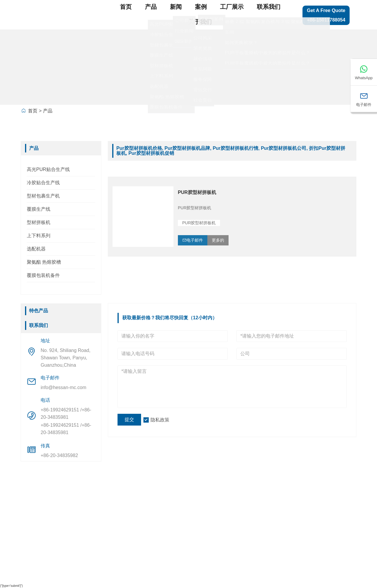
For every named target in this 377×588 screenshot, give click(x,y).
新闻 (176, 7)
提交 (129, 420)
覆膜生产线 (39, 209)
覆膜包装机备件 (43, 275)
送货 (30, 501)
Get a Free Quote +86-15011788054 (326, 15)
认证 (30, 538)
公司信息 (86, 501)
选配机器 (36, 249)
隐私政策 (160, 420)
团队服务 (36, 513)
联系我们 (269, 7)
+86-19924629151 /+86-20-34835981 (66, 413)
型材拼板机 (39, 222)
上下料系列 (39, 236)
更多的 (218, 240)
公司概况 (86, 513)
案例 (201, 7)
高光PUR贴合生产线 (48, 169)
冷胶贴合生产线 (43, 183)
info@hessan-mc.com (63, 387)
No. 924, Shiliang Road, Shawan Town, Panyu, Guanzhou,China (66, 358)
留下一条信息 (320, 513)
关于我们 (200, 22)
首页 (126, 7)
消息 (30, 526)
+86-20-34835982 (59, 455)
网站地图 (314, 501)
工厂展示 (232, 7)
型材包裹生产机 (43, 196)
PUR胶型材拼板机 (197, 192)
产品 (151, 7)
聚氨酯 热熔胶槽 (44, 262)
